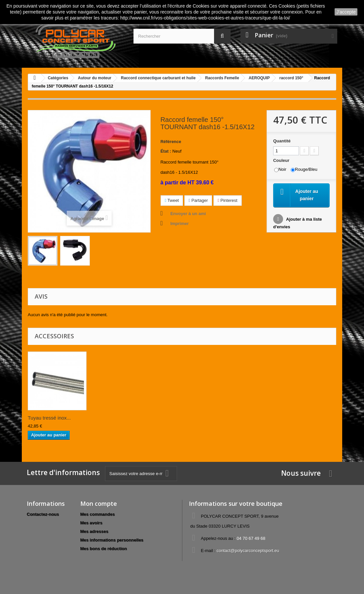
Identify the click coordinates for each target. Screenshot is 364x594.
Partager (198, 200)
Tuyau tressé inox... (49, 418)
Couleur (282, 160)
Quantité (282, 141)
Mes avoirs (91, 523)
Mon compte (99, 503)
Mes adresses (94, 531)
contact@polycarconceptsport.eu (248, 551)
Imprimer (180, 223)
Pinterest (228, 200)
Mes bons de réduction (104, 549)
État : (166, 151)
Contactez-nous (43, 514)
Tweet (172, 200)
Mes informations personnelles (112, 540)
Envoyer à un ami (188, 214)
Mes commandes (98, 514)
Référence (171, 142)
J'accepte (346, 12)
